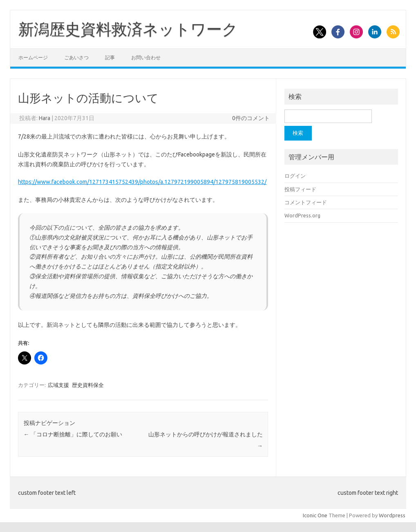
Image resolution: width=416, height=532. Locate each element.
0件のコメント (251, 118)
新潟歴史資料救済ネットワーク (128, 29)
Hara (45, 118)
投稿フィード (300, 189)
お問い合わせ (146, 57)
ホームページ (33, 57)
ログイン (295, 176)
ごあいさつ (76, 57)
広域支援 (58, 385)
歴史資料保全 (88, 385)
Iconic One (315, 515)
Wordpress (392, 515)
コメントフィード (306, 202)
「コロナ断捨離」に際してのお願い (73, 434)
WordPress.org (302, 215)
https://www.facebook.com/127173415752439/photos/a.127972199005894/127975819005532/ (142, 182)
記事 (110, 57)
